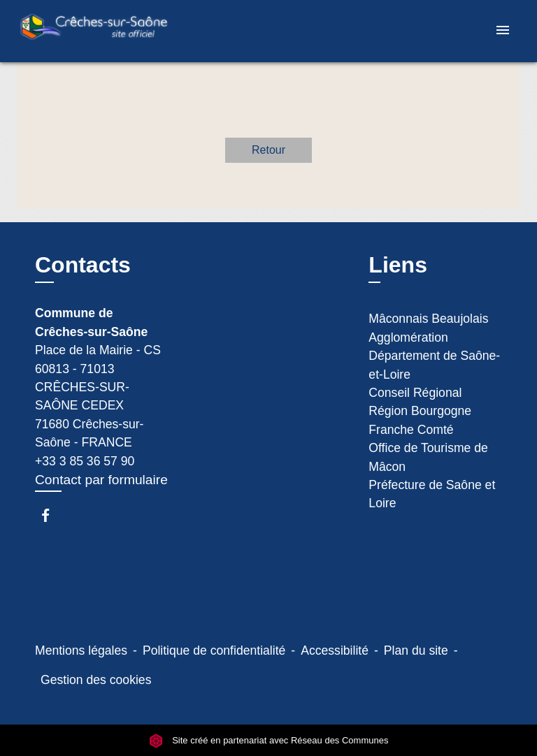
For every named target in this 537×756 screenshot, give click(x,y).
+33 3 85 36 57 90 (85, 461)
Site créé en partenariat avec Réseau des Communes (269, 740)
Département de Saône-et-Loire (434, 365)
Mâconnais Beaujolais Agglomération (428, 328)
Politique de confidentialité (214, 650)
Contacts (83, 265)
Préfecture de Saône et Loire (432, 494)
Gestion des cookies (96, 680)
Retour (268, 150)
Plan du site (416, 650)
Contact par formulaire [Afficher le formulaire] (101, 480)
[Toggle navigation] (503, 31)
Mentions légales (81, 650)
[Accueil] (94, 31)
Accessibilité (335, 650)
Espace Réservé (79, 583)
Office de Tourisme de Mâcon (428, 457)
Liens (398, 265)
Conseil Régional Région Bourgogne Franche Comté (420, 411)
